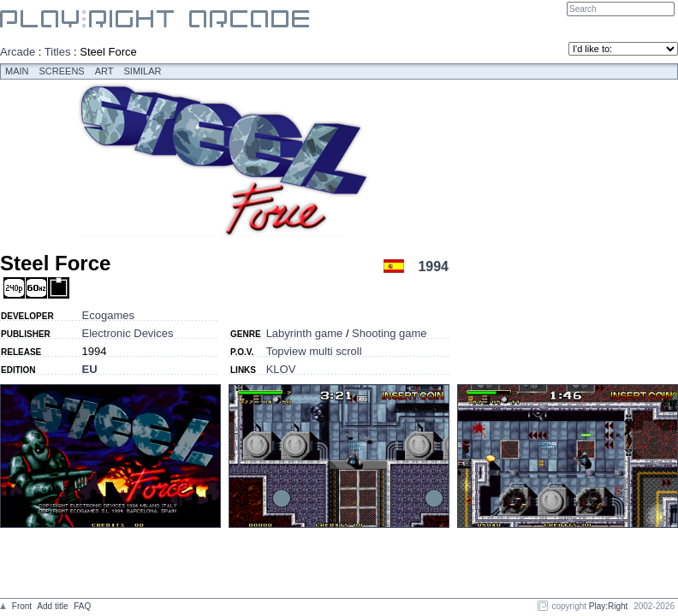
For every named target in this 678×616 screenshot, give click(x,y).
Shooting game (389, 333)
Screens (62, 71)
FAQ (82, 606)
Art (104, 71)
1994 (433, 267)
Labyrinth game (305, 333)
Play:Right (609, 606)
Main (17, 71)
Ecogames (108, 315)
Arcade (18, 52)
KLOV (281, 369)
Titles (58, 52)
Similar (143, 71)
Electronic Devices (128, 333)
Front (22, 606)
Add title (52, 606)
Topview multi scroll (314, 351)
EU (90, 369)
